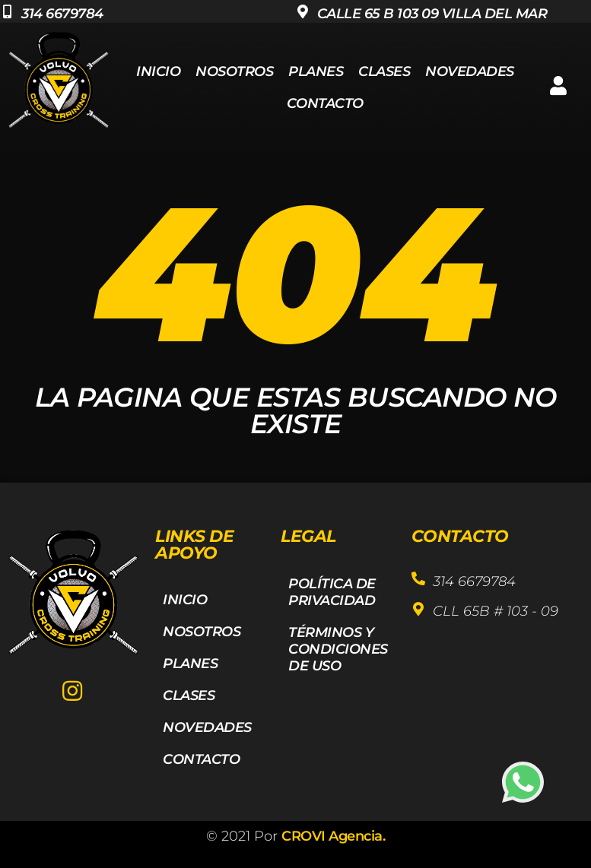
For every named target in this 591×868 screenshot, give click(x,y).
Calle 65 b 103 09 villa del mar (432, 14)
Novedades (470, 71)
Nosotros (234, 71)
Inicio (158, 71)
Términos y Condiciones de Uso (338, 649)
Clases (384, 71)
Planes (316, 71)
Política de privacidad (332, 592)
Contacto (325, 103)
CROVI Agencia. (333, 836)
